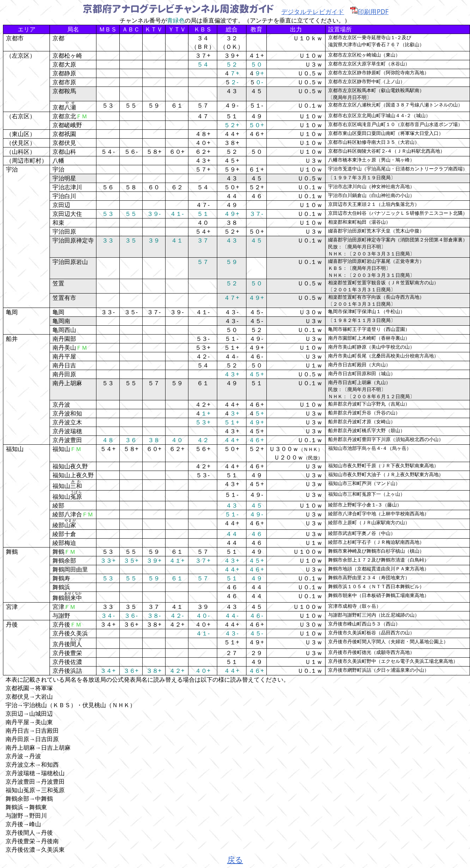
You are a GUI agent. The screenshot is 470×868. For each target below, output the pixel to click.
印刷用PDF (369, 11)
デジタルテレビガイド (313, 11)
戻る (235, 859)
